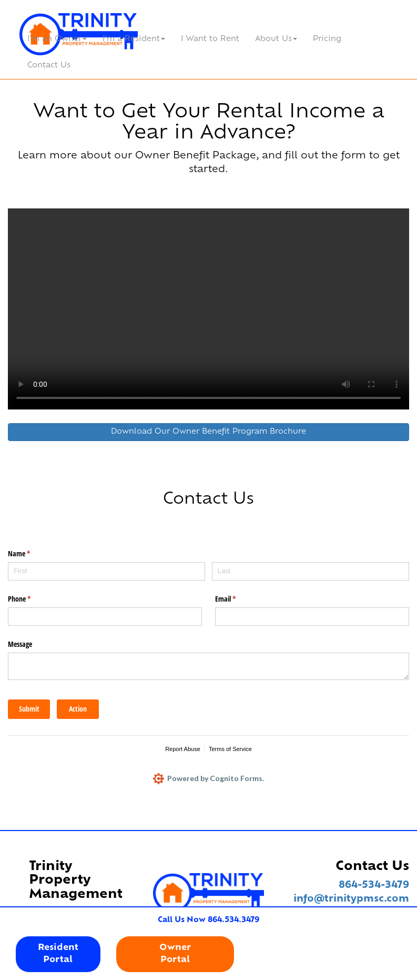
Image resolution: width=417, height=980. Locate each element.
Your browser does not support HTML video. (208, 309)
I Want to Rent (210, 39)
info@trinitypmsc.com (351, 899)
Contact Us (49, 66)
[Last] (311, 571)
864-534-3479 (374, 886)
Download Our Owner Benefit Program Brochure (208, 432)
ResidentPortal (58, 954)
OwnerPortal (175, 954)
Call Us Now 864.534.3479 (208, 920)
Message (20, 644)
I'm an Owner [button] (57, 39)
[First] (106, 571)
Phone (32, 599)
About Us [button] (276, 39)
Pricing (327, 39)
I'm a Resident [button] (134, 39)
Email (238, 599)
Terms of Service (230, 749)
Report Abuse (183, 749)
